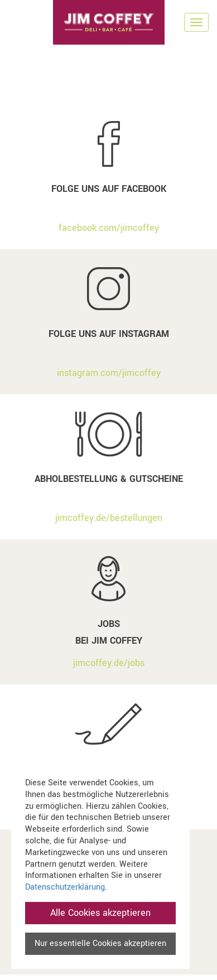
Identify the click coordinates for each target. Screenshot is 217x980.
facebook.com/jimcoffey (109, 228)
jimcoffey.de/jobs (109, 663)
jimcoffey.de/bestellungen (109, 518)
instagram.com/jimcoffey (109, 373)
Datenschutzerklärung (65, 887)
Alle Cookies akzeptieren (100, 913)
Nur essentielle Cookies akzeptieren (100, 943)
